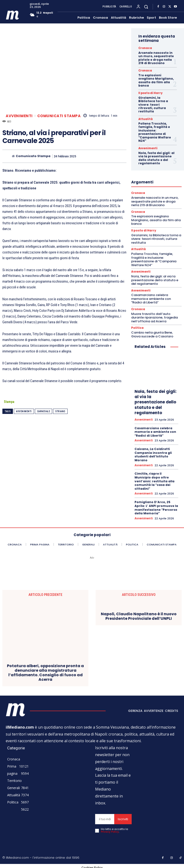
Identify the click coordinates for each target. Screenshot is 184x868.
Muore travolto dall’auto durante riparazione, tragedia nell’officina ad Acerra (154, 316)
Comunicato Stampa (33, 156)
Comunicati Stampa (59, 116)
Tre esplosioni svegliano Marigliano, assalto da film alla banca (156, 80)
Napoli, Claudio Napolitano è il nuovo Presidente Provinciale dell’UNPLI (139, 614)
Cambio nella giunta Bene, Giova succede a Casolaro (152, 333)
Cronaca (144, 48)
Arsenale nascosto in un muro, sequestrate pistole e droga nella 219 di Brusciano (156, 58)
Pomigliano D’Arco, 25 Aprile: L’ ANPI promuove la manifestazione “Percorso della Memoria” (156, 505)
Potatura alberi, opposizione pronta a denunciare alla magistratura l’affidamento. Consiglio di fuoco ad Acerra (45, 670)
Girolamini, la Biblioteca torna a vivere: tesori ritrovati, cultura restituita (153, 104)
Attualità (145, 119)
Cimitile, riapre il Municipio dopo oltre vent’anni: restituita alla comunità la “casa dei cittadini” (154, 479)
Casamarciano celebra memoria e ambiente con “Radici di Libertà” (151, 297)
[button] (146, 7)
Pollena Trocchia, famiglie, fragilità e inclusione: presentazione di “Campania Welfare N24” (155, 132)
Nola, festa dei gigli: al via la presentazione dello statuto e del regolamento (156, 158)
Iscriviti (123, 817)
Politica (137, 327)
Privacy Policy (110, 829)
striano (60, 411)
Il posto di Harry (149, 93)
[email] (105, 817)
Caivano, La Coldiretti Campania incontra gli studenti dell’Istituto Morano (153, 453)
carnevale (44, 411)
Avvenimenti (19, 116)
